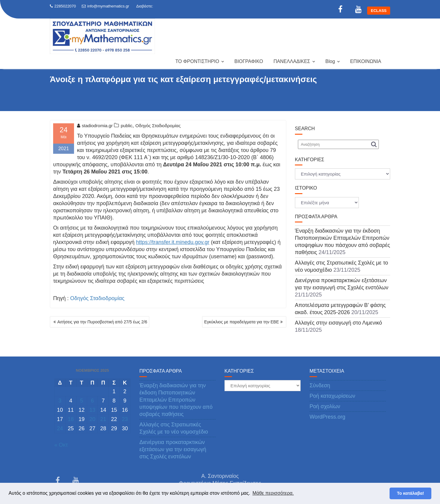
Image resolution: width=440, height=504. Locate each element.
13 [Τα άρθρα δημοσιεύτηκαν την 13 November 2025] (92, 410)
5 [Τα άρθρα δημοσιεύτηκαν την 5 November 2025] (81, 401)
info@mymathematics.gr (105, 6)
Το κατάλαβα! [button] (411, 493)
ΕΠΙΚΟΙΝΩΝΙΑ (366, 61)
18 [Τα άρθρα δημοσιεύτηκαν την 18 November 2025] (71, 419)
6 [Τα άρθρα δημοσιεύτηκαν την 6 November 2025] (92, 401)
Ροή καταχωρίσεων (332, 396)
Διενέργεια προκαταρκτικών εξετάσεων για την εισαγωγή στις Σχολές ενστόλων (173, 449)
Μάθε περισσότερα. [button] (273, 493)
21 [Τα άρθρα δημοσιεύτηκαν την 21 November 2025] (103, 419)
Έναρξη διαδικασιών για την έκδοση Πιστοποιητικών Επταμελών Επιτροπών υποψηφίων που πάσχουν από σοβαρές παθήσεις (176, 400)
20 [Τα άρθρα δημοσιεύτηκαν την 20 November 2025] (92, 419)
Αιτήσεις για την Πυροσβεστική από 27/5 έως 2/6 (102, 322)
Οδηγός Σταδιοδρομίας (158, 126)
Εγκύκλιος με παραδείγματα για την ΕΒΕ (241, 322)
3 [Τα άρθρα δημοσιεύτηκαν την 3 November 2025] (60, 401)
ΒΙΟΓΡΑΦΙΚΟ (249, 61)
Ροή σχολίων (325, 406)
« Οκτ (61, 445)
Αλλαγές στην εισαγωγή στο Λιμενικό (339, 323)
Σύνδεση (320, 385)
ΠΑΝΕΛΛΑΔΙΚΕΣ (292, 61)
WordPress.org (327, 417)
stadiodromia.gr (95, 126)
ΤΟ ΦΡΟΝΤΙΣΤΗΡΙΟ (197, 61)
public (126, 126)
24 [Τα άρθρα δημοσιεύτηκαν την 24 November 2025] (60, 428)
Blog (330, 61)
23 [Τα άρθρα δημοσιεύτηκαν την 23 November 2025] (125, 419)
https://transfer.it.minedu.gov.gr (173, 242)
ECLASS (379, 11)
